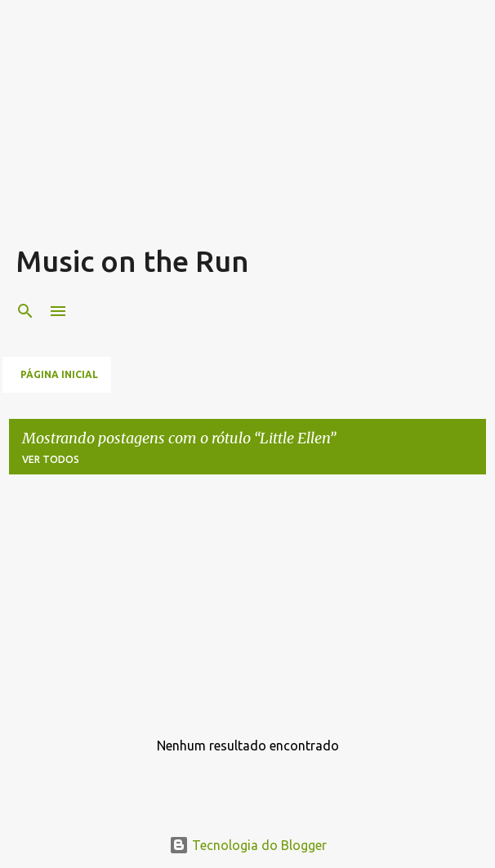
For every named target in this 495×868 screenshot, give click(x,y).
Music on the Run (132, 261)
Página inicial (59, 374)
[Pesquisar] (25, 311)
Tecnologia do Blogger (248, 845)
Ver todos (51, 459)
